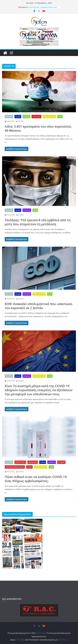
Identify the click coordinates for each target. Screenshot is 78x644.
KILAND (21, 121)
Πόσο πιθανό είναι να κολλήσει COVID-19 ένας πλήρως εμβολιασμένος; (36, 479)
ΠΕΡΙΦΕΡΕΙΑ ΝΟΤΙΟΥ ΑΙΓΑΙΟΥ (15, 467)
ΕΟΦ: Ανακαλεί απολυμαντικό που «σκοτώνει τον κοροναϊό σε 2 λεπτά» (39, 306)
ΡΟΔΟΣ (29, 467)
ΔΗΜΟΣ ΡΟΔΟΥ (20, 462)
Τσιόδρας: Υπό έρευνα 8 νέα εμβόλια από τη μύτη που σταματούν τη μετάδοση (38, 222)
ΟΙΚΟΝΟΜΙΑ (36, 117)
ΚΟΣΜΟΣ (26, 117)
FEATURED (9, 117)
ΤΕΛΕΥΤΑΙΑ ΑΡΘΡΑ (49, 117)
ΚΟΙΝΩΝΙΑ (27, 210)
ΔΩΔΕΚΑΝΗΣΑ (33, 462)
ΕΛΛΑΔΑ (18, 117)
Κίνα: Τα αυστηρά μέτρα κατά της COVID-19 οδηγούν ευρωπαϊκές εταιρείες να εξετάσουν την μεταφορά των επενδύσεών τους (39, 390)
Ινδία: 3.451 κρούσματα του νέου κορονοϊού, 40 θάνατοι (38, 128)
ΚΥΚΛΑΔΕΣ (61, 462)
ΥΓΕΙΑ (60, 117)
